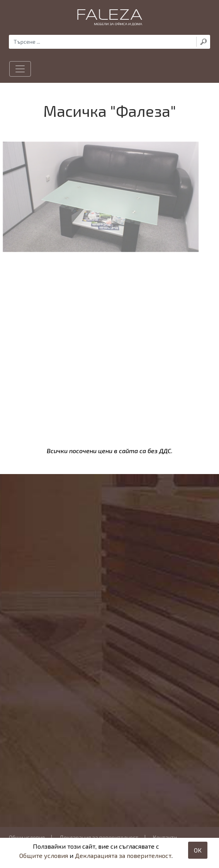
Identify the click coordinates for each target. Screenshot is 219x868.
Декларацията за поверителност (123, 855)
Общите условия (44, 855)
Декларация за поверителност (99, 837)
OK (198, 850)
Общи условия (27, 837)
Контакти (165, 837)
